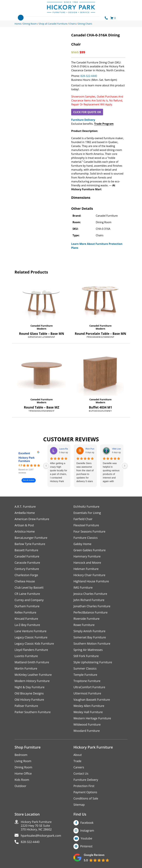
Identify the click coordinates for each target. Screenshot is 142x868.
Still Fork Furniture (86, 656)
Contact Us (81, 774)
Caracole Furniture (27, 563)
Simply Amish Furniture (89, 631)
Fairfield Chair (83, 519)
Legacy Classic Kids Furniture (34, 644)
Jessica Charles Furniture (90, 594)
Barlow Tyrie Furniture (30, 544)
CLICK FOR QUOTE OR (87, 112)
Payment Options (85, 792)
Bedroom (21, 755)
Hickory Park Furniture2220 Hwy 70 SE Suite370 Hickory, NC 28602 (36, 826)
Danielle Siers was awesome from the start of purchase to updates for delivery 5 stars (85, 472)
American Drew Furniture (32, 519)
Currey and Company (29, 600)
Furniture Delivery (83, 120)
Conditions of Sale (86, 798)
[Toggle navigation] (21, 18)
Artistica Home (25, 532)
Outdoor (20, 786)
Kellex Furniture (25, 612)
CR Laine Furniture (27, 594)
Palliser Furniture (26, 706)
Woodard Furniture (87, 731)
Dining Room (23, 767)
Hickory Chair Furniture (89, 575)
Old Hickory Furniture (29, 700)
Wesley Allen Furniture (89, 706)
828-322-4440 (89, 76)
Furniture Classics (86, 538)
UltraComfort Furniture (89, 687)
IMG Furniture (83, 588)
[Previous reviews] (46, 466)
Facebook (87, 823)
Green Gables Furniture (90, 550)
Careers (79, 767)
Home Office (23, 774)
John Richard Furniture (89, 600)
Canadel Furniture (42, 326)
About (78, 755)
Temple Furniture (85, 675)
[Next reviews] (125, 466)
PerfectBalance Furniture (90, 612)
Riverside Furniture (86, 619)
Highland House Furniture (91, 581)
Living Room (23, 761)
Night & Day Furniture (30, 687)
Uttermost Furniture (87, 693)
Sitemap (79, 805)
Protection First (84, 786)
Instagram (87, 830)
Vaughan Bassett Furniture (92, 700)
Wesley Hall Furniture (88, 712)
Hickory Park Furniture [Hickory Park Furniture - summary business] (27, 459)
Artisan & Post (24, 525)
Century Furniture (27, 569)
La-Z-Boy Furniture (27, 625)
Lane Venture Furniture (31, 631)
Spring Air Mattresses (88, 650)
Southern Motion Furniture (92, 644)
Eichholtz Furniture (86, 507)
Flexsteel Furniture (86, 525)
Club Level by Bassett (29, 588)
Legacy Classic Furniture (31, 637)
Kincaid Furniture (26, 619)
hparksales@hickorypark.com (41, 836)
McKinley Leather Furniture (33, 675)
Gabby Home (82, 544)
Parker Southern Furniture (33, 712)
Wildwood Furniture (87, 725)
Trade (77, 761)
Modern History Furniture (32, 681)
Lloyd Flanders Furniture (31, 650)
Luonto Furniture (26, 656)
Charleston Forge (26, 575)
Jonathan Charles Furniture (92, 606)
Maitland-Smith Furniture (32, 662)
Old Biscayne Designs (29, 693)
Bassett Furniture (26, 550)
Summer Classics (85, 668)
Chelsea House (25, 581)
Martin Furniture (26, 668)
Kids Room (22, 780)
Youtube (86, 838)
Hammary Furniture (87, 556)
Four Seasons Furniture (89, 532)
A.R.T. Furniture (25, 507)
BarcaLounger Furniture (31, 538)
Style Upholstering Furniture (93, 662)
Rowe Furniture (84, 625)
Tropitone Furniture (87, 681)
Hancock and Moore (87, 563)
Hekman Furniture (86, 569)
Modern (42, 329)
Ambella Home (25, 513)
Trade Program (104, 124)
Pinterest (86, 846)
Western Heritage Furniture (92, 718)
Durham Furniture (27, 606)
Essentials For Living (87, 513)
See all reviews (29, 480)
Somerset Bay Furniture (90, 637)
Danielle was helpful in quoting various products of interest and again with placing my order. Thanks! (111, 472)
